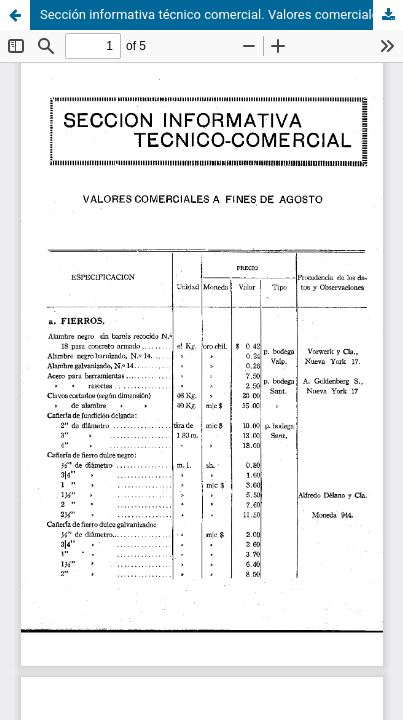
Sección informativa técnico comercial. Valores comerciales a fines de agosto (221, 14)
